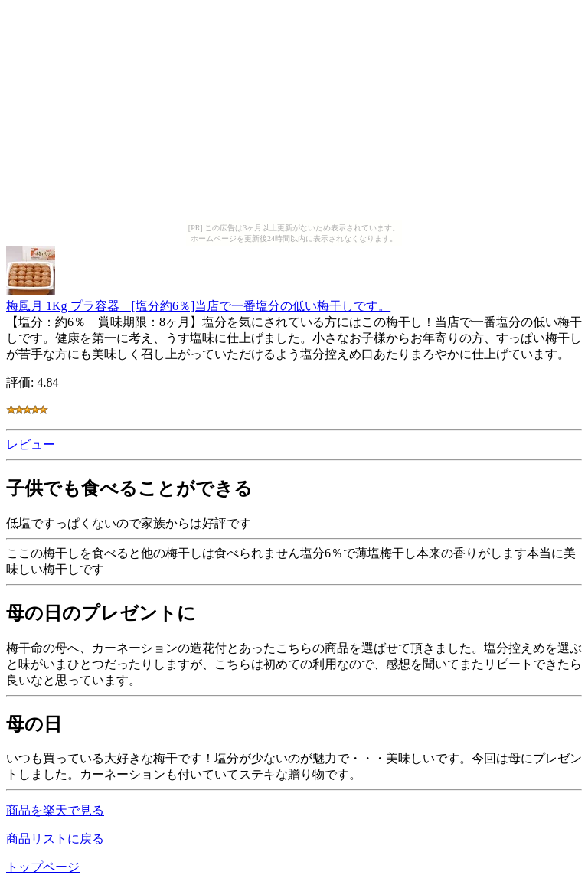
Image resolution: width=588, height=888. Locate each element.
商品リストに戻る (55, 839)
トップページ (43, 867)
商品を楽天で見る (55, 810)
